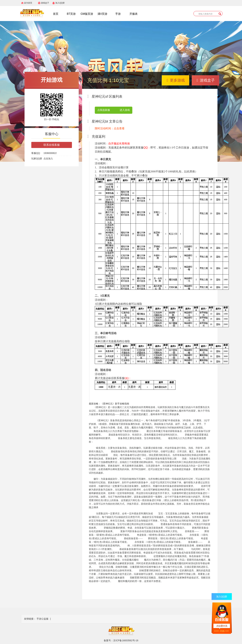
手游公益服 (42, 619)
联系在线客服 (52, 145)
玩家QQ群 (37, 158)
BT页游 (71, 14)
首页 (56, 14)
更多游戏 (176, 80)
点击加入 (48, 158)
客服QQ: (36, 153)
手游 (118, 14)
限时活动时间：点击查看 (110, 128)
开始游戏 (52, 80)
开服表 (134, 14)
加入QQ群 (60, 3)
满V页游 (102, 14)
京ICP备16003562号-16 (126, 640)
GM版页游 (87, 14)
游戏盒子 (45, 3)
